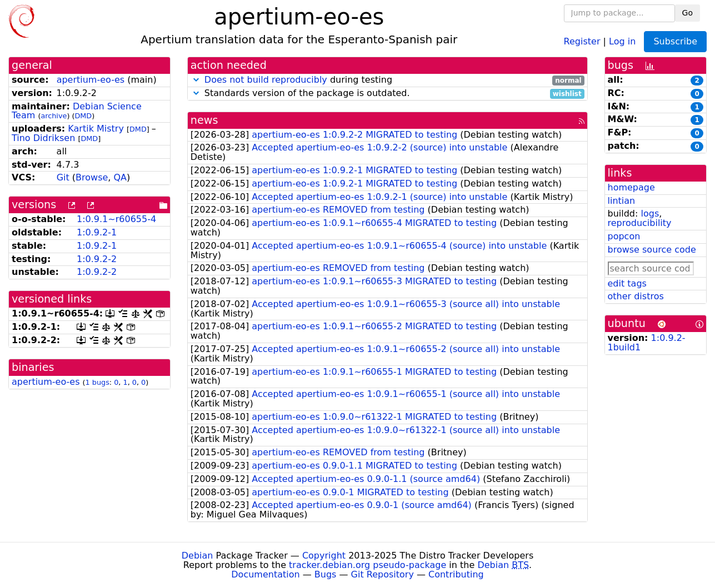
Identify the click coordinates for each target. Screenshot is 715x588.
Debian (197, 556)
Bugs (326, 574)
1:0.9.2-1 (97, 232)
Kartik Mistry (96, 129)
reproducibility (640, 223)
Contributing (456, 574)
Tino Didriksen (43, 138)
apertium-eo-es (91, 80)
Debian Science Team (77, 111)
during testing (387, 80)
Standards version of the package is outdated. (387, 94)
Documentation (265, 574)
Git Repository (382, 574)
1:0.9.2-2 (97, 259)
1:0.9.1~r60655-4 (116, 219)
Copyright (324, 556)
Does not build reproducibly (266, 80)
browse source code (652, 250)
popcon (624, 236)
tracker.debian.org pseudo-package (367, 565)
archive (54, 116)
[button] (196, 80)
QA (121, 177)
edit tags (627, 283)
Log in (622, 41)
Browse (92, 177)
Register (582, 41)
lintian (622, 201)
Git (63, 177)
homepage (631, 187)
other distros (636, 296)
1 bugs (97, 382)
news (204, 120)
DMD (83, 116)
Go (687, 13)
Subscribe (675, 41)
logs (650, 213)
